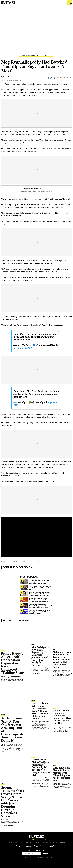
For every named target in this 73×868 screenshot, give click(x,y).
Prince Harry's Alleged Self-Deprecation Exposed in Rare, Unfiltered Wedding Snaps (13, 663)
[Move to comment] (70, 78)
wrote (15, 280)
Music (55, 843)
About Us (19, 846)
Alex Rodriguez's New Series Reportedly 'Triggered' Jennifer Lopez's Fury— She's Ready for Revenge (41, 606)
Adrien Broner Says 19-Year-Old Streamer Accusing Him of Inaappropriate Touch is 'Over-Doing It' (13, 729)
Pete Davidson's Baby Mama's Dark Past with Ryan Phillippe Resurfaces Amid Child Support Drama (40, 711)
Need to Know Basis (32, 189)
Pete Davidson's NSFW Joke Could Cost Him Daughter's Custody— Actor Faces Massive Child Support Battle (41, 582)
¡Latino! (63, 843)
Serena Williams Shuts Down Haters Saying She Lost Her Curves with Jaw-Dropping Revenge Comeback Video (13, 802)
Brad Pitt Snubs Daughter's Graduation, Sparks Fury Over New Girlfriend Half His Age (62, 717)
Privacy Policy (52, 846)
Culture (37, 843)
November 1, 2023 (23, 348)
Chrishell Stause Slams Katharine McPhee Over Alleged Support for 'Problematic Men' (62, 774)
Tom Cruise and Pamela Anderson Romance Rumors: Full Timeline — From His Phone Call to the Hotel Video (41, 594)
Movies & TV (46, 843)
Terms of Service (40, 846)
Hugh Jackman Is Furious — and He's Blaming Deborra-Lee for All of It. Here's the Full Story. (40, 612)
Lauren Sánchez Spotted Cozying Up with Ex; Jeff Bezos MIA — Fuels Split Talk (40, 588)
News (23, 56)
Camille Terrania (8, 77)
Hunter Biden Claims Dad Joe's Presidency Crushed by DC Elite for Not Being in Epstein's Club (41, 767)
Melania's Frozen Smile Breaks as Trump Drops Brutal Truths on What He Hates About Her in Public (62, 660)
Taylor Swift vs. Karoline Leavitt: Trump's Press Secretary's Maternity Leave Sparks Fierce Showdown (40, 600)
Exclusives (18, 843)
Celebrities (28, 843)
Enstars (8, 2)
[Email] (67, 78)
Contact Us (28, 846)
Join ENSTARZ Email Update (37, 850)
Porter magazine (55, 414)
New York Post (20, 135)
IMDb (53, 467)
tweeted (15, 319)
